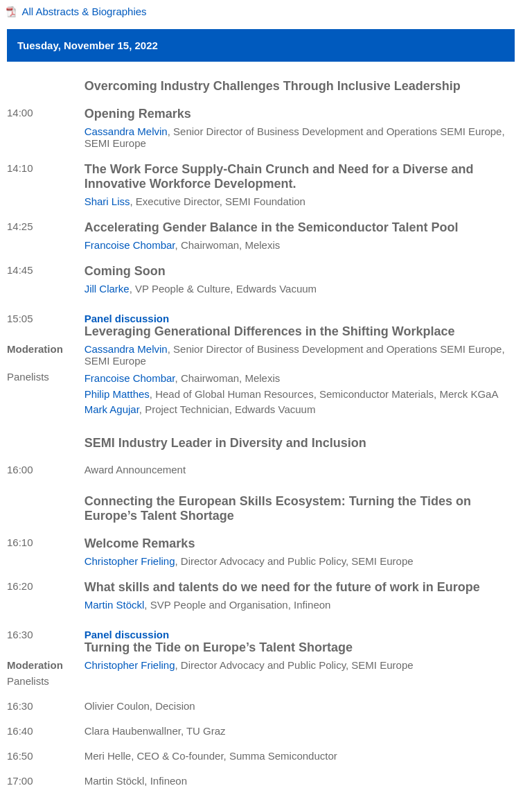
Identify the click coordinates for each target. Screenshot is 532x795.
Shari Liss (107, 201)
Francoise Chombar (130, 245)
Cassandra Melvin (126, 131)
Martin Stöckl (115, 605)
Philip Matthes (117, 394)
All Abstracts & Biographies (85, 11)
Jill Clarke (107, 289)
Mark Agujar (112, 409)
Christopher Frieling (130, 561)
